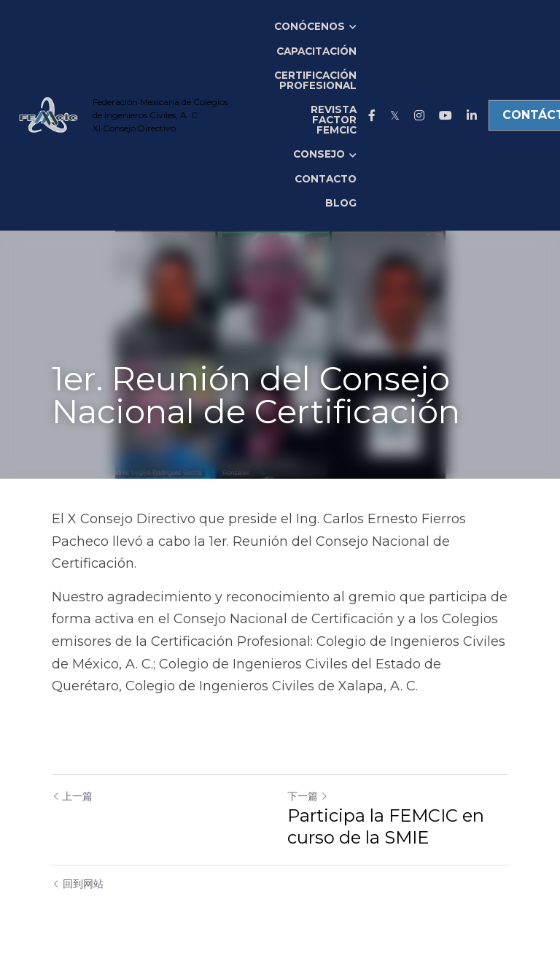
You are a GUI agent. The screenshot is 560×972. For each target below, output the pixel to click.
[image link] (48, 114)
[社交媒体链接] (372, 115)
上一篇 (72, 796)
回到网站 (78, 884)
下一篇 (308, 796)
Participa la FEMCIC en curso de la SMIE (386, 826)
